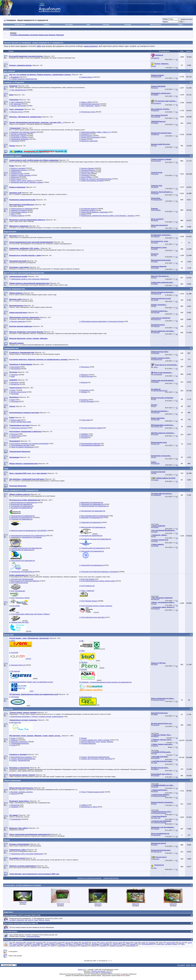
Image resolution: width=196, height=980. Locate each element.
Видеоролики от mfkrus (89, 807)
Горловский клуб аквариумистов (22, 506)
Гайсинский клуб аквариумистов (92, 504)
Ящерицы (84, 375)
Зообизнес (15, 807)
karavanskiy (157, 835)
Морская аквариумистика (14, 289)
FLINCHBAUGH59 (147, 944)
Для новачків (9, 71)
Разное (84, 139)
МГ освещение (16, 104)
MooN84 (79, 944)
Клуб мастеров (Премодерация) (22, 579)
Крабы (83, 214)
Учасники (106, 25)
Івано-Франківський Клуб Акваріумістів (94, 516)
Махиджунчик (158, 359)
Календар (128, 25)
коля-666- (120, 946)
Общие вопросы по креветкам (21, 209)
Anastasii (156, 382)
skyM (53, 946)
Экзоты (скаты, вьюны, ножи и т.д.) (23, 181)
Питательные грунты (88, 112)
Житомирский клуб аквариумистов (93, 511)
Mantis (70, 944)
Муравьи (84, 392)
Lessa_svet (157, 818)
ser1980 (156, 546)
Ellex (155, 473)
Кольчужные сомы (87, 172)
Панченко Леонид (159, 700)
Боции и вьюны (16, 179)
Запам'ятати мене (186, 19)
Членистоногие (16, 436)
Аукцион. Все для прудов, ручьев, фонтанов (96, 759)
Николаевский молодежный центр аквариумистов (28, 536)
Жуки (13, 400)
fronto (183, 944)
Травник (156, 480)
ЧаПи (88, 25)
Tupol (155, 146)
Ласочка (115, 943)
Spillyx (161, 943)
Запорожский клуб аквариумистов (23, 516)
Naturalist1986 (158, 200)
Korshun (156, 174)
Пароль (165, 22)
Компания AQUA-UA (18, 665)
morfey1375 (157, 319)
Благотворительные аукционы (21, 757)
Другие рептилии (87, 376)
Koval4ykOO (157, 103)
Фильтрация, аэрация (18, 136)
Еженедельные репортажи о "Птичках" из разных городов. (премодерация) (37, 717)
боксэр (156, 532)
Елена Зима (62, 946)
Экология (14, 794)
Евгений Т (152, 943)
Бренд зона (9, 635)
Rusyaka (68, 943)
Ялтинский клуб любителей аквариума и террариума (100, 572)
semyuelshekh (158, 374)
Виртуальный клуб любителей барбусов (25, 581)
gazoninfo (156, 725)
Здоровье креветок (18, 216)
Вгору (193, 965)
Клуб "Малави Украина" (89, 601)
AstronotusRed (171, 943)
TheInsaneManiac (106, 972)
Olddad (156, 714)
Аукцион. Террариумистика (20, 760)
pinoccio (156, 434)
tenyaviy (94, 943)
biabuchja (156, 58)
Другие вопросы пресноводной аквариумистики (24, 273)
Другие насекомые (88, 401)
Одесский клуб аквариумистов (92, 536)
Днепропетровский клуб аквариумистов (95, 506)
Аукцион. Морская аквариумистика (23, 759)
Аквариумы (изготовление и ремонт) (24, 132)
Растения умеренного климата (92, 428)
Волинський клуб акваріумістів (22, 504)
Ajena (18, 946)
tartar (25, 946)
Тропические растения (19, 428)
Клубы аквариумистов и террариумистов (21, 490)
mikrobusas (19, 943)
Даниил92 (103, 946)
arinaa (120, 943)
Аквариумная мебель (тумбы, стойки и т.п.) (96, 132)
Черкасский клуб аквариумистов (92, 565)
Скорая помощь (87, 77)
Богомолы (85, 400)
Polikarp (156, 123)
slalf (155, 66)
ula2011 (124, 944)
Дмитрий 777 (134, 944)
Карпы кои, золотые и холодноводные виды (96, 179)
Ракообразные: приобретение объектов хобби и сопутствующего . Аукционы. (108, 216)
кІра (155, 227)
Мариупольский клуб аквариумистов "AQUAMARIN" (29, 531)
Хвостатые (15, 382)
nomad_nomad (17, 944)
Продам (84, 738)
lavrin (155, 604)
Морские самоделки (18, 321)
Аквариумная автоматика (20, 139)
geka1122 (156, 599)
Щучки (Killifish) (86, 177)
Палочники (15, 394)
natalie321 (157, 236)
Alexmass (156, 859)
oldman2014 (20, 920)
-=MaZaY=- (44, 946)
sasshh (60, 943)
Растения (84, 438)
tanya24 (156, 787)
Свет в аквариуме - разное (90, 106)
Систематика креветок (89, 209)
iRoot (86, 944)
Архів (188, 965)
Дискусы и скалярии (18, 168)
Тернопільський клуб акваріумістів (93, 548)
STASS (156, 243)
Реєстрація (69, 25)
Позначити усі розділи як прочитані (89, 878)
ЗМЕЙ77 (156, 95)
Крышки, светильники (18, 106)
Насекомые (85, 436)
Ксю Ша (182, 943)
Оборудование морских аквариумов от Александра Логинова (102, 321)
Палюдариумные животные (91, 444)
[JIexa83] (53, 944)
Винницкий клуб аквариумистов (92, 503)
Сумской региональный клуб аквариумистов (26, 548)
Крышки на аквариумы (19, 134)
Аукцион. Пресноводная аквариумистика (95, 757)
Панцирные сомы (17, 174)
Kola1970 (29, 943)
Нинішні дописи (155, 25)
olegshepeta (95, 944)
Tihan (155, 255)
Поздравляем (16, 819)
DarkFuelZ (106, 944)
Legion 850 (157, 117)
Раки (13, 214)
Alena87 (175, 944)
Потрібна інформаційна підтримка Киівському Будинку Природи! (37, 35)
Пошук (180, 25)
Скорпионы (85, 390)
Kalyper (156, 88)
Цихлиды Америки (88, 168)
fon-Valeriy (13, 920)
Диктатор (41, 920)
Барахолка (8, 709)
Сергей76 (156, 758)
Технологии (15, 141)
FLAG (155, 753)
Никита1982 (36, 944)
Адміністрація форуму (111, 878)
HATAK (156, 249)
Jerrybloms (168, 944)
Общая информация (12, 780)
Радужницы (85, 175)
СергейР (156, 268)
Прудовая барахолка (88, 743)
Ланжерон (157, 609)
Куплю (13, 738)
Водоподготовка (87, 136)
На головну (181, 965)
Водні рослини (10, 232)
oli (47, 943)
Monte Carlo (160, 944)
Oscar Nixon (157, 161)
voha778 (31, 920)
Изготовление (16, 369)
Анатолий (156, 312)
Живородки (15, 177)
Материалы (85, 367)
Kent (155, 306)
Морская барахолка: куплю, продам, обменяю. (97, 742)
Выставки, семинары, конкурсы (22, 792)
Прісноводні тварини (13, 156)
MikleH (76, 943)
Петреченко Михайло (33, 936)
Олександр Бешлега (160, 796)
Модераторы (15, 805)
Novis (27, 944)
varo (155, 399)
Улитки (13, 438)
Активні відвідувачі (10, 915)
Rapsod (156, 187)
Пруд (6, 468)
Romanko (156, 353)
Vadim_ (156, 741)
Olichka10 (113, 946)
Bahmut (156, 746)
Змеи (13, 376)
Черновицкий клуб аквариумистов (23, 572)
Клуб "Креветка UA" (88, 586)
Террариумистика (11, 348)
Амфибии (84, 434)
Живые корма (16, 420)
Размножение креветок (19, 212)
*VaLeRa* (156, 829)
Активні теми (19, 25)
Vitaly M (94, 946)
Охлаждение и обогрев (19, 137)
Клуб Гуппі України (88, 579)
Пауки (13, 390)
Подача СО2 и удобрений (90, 137)
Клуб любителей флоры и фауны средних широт (98, 581)
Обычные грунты (17, 112)
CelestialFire (157, 495)
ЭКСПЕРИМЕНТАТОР (160, 391)
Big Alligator (157, 210)
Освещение (85, 134)
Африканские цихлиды (19, 170)
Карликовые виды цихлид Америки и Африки (27, 182)
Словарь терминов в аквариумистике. (24, 79)
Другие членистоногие (19, 392)
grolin (107, 943)
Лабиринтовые (16, 172)
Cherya (103, 943)
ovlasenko (156, 326)
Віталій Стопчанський (98, 971)
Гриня (36, 920)
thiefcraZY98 (157, 77)
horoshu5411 (73, 946)
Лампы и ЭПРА (86, 102)
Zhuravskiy (13, 946)
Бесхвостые (15, 384)
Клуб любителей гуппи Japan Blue (93, 617)
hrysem (156, 541)
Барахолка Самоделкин (89, 141)
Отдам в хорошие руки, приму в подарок (95, 740)
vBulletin (80, 969)
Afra (155, 536)
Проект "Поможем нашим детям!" (93, 792)
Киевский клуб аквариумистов (21, 518)
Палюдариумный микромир (91, 445)
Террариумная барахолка (20, 743)
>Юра (155, 763)
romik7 (143, 943)
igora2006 (85, 943)
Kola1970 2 (39, 943)
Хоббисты (85, 805)
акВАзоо (156, 736)
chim (11, 943)
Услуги (13, 745)
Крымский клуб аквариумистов (92, 518)
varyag (190, 943)
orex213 (115, 944)
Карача (156, 791)
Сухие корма (86, 420)
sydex (136, 943)
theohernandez (131, 946)
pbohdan (156, 193)
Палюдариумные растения (20, 445)
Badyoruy (156, 110)
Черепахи (14, 375)
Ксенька (51, 943)
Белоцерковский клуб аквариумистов (24, 503)
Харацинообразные (88, 170)
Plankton (156, 527)
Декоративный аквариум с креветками (94, 212)
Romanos (62, 944)
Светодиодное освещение (90, 104)
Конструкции (15, 367)
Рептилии (14, 434)
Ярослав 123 (157, 852)
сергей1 (156, 300)
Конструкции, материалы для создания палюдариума (30, 444)
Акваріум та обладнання (14, 82)
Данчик (128, 943)
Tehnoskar (34, 946)
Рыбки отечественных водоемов (92, 181)
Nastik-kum (84, 946)
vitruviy (155, 845)
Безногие (84, 382)
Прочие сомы (86, 174)
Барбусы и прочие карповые (21, 175)
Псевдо (165, 19)
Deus (155, 278)
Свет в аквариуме (17, 102)
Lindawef (46, 944)
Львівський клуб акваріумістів (91, 522)
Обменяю (14, 740)
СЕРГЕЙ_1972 (158, 427)
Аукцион (47, 25)
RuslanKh (156, 776)
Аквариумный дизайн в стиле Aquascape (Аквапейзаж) (30, 279)
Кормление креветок (88, 210)
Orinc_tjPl (156, 444)
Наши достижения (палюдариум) (22, 447)
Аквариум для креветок (19, 210)
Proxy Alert (95, 972)
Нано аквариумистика (19, 90)
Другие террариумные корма (21, 422)
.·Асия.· (156, 367)
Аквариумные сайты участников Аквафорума (27, 854)
